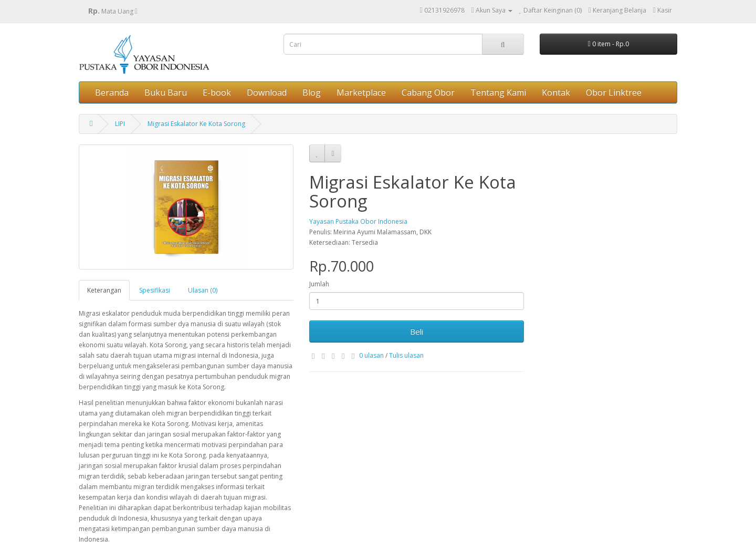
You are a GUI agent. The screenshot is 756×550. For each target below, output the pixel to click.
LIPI (120, 124)
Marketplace (361, 92)
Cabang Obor (428, 92)
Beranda (112, 92)
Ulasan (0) (203, 290)
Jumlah (319, 284)
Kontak (556, 92)
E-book (217, 92)
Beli (417, 331)
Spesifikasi (155, 290)
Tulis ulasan (406, 355)
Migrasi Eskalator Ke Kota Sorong (196, 124)
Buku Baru (166, 92)
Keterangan (104, 290)
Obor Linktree (614, 92)
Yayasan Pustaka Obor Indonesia (358, 221)
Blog (312, 92)
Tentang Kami (498, 92)
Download (267, 92)
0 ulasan (371, 355)
